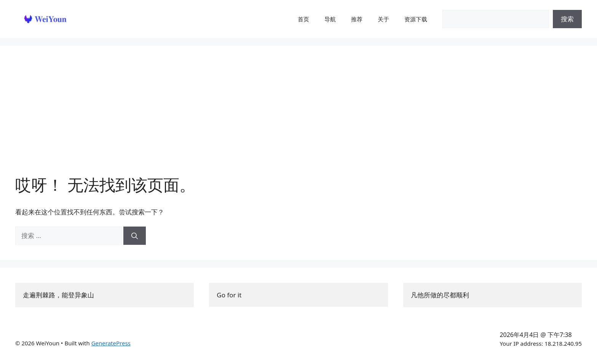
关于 (383, 19)
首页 (303, 19)
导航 (330, 19)
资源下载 (416, 19)
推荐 (357, 19)
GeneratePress (111, 343)
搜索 (567, 19)
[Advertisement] (298, 118)
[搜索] (135, 236)
